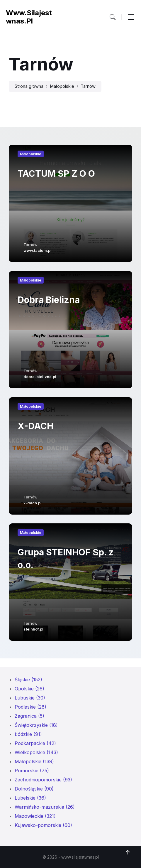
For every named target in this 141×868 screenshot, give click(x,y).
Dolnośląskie (34, 789)
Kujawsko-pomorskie (43, 825)
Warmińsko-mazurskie (45, 807)
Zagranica (29, 716)
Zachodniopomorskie (43, 780)
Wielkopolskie (36, 752)
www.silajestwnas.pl (29, 17)
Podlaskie (30, 707)
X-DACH (35, 426)
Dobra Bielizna (49, 300)
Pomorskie (32, 771)
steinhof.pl (33, 629)
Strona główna (29, 86)
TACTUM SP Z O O (56, 173)
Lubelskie (30, 798)
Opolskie (29, 689)
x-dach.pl (33, 503)
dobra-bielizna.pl (40, 377)
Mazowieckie (35, 816)
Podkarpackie (35, 743)
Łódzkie (28, 734)
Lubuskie (30, 698)
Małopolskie (62, 86)
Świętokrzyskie (36, 725)
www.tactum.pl (38, 250)
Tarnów (88, 86)
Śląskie (28, 680)
